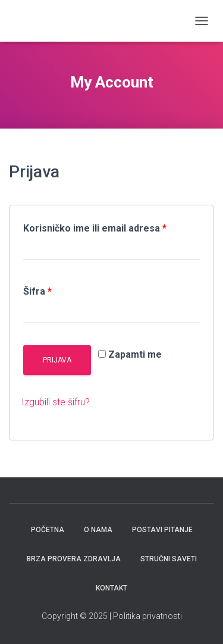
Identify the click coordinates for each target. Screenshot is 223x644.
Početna (48, 530)
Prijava (57, 360)
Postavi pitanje (162, 530)
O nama (98, 530)
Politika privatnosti (147, 616)
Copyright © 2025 (76, 616)
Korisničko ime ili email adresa (95, 228)
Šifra (37, 291)
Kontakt (111, 588)
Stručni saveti (169, 559)
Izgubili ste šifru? (56, 402)
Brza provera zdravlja (74, 559)
